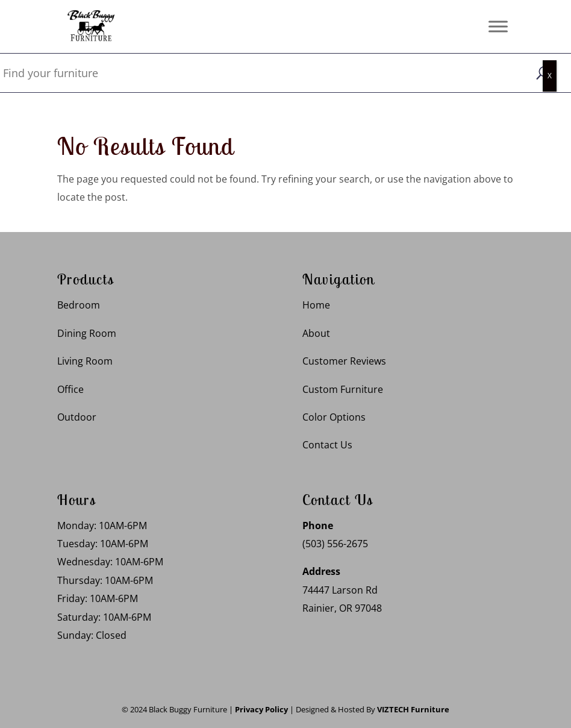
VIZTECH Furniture (413, 709)
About (316, 333)
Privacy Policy (261, 709)
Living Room (85, 361)
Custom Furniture (343, 389)
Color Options (334, 417)
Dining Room (87, 333)
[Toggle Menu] (498, 26)
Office (70, 389)
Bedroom (79, 305)
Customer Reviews (344, 361)
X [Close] (550, 76)
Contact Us (327, 445)
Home (316, 305)
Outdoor (77, 417)
